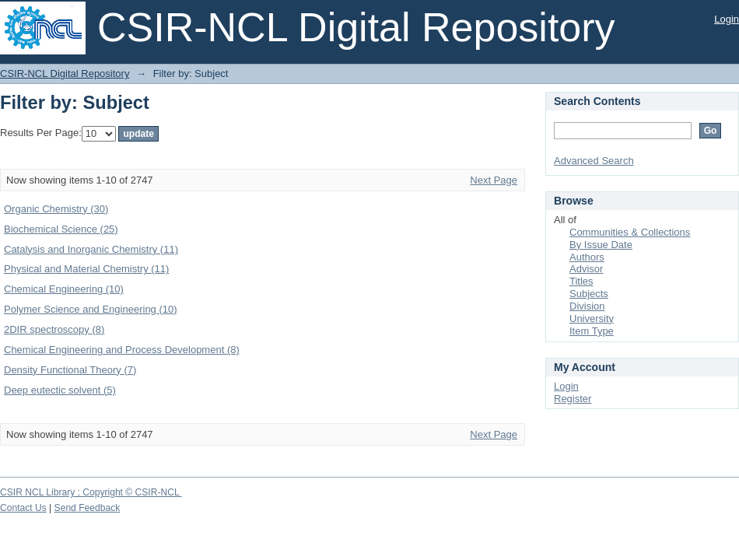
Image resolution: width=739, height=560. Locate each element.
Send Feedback (88, 508)
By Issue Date (601, 245)
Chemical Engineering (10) (64, 289)
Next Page (494, 180)
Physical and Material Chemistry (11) (86, 269)
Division (587, 306)
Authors (587, 257)
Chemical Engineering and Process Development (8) (122, 350)
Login (727, 19)
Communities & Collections (630, 232)
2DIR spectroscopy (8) (54, 329)
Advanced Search (594, 161)
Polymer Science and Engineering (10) (91, 309)
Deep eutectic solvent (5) (60, 390)
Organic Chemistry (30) (56, 209)
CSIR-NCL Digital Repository (65, 73)
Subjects (589, 294)
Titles (581, 281)
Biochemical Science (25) (61, 229)
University (592, 318)
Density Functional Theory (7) (70, 370)
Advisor (586, 269)
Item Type (592, 331)
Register (573, 399)
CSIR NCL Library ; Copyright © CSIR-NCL (91, 492)
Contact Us (23, 508)
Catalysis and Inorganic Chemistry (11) (91, 249)
